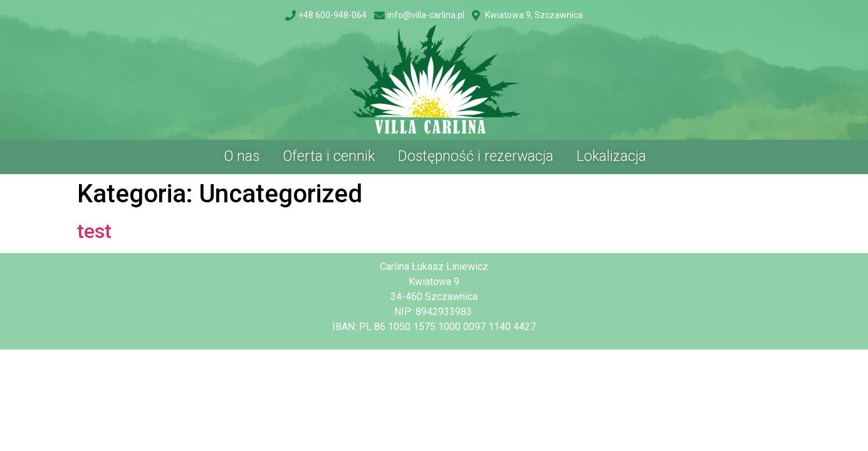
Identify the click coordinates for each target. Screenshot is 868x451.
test (94, 231)
